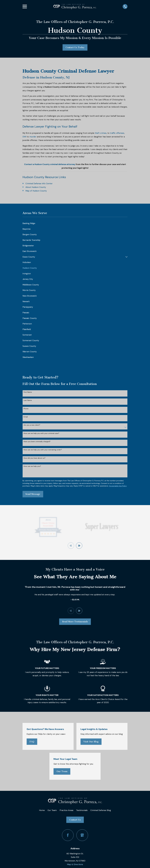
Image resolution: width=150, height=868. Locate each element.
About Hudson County (36, 187)
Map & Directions (75, 864)
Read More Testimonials (75, 622)
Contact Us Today (75, 47)
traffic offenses (117, 133)
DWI (24, 137)
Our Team (62, 772)
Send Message (33, 494)
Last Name (28, 400)
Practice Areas (66, 811)
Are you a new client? (32, 425)
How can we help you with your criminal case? (41, 433)
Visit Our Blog (91, 742)
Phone (26, 409)
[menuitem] (75, 223)
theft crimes (101, 133)
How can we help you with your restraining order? (43, 450)
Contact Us (75, 820)
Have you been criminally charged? (37, 442)
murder (33, 137)
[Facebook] (68, 835)
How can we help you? (32, 466)
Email (26, 417)
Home (42, 811)
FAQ (32, 742)
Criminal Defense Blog (101, 811)
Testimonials (82, 811)
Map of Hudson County (36, 191)
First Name (28, 392)
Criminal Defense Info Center (39, 184)
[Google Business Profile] (82, 835)
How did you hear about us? (35, 458)
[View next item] (79, 546)
